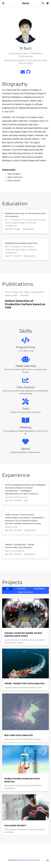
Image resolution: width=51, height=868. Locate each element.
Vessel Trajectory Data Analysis (24, 684)
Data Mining (39, 589)
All (7, 589)
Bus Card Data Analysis (19, 735)
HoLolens (21, 589)
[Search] (43, 3)
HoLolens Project (16, 826)
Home (26, 3)
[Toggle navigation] (3, 3)
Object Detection (26, 592)
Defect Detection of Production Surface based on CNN (25, 304)
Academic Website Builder (30, 860)
